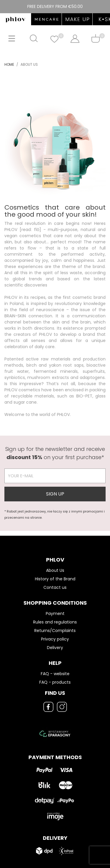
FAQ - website (55, 674)
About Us (55, 570)
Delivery (55, 648)
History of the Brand (55, 579)
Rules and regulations (55, 622)
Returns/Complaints (55, 631)
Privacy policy (55, 639)
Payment (55, 614)
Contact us (55, 587)
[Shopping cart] (95, 38)
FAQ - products (55, 682)
